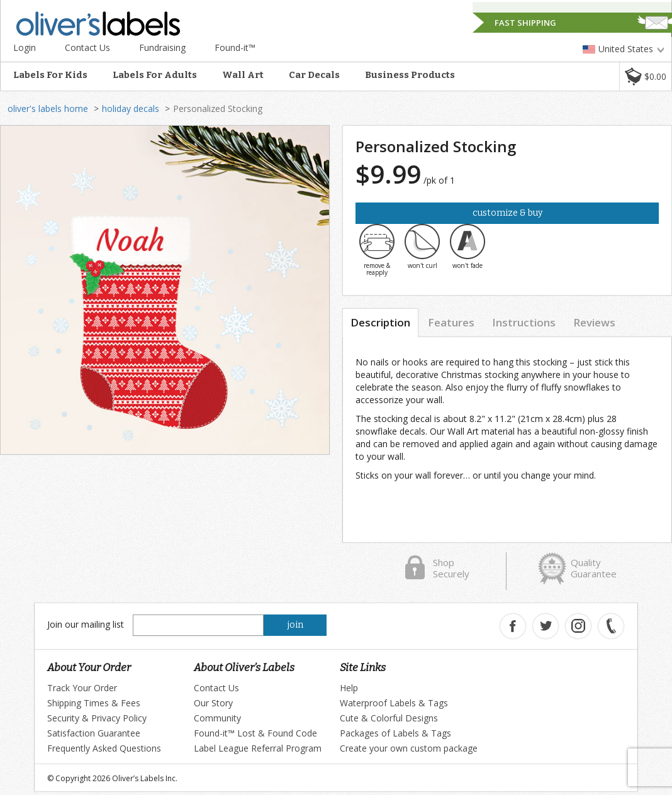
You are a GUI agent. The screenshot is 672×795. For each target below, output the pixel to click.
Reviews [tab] (594, 322)
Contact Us (87, 47)
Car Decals (314, 75)
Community (217, 718)
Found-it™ (235, 47)
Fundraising (162, 47)
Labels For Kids (50, 75)
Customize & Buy (507, 213)
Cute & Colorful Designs (389, 718)
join (295, 625)
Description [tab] (380, 322)
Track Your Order (82, 688)
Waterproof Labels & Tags (394, 703)
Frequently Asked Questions (104, 748)
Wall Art (243, 75)
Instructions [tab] (524, 322)
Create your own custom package (409, 748)
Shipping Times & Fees (94, 703)
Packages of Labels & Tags (395, 733)
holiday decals (131, 108)
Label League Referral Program (258, 748)
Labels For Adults (155, 75)
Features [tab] (451, 322)
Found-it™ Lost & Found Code (255, 733)
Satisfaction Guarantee (94, 733)
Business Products (410, 75)
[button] (645, 76)
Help (349, 688)
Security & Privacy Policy (97, 718)
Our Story (213, 703)
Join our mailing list (86, 624)
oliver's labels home (48, 108)
